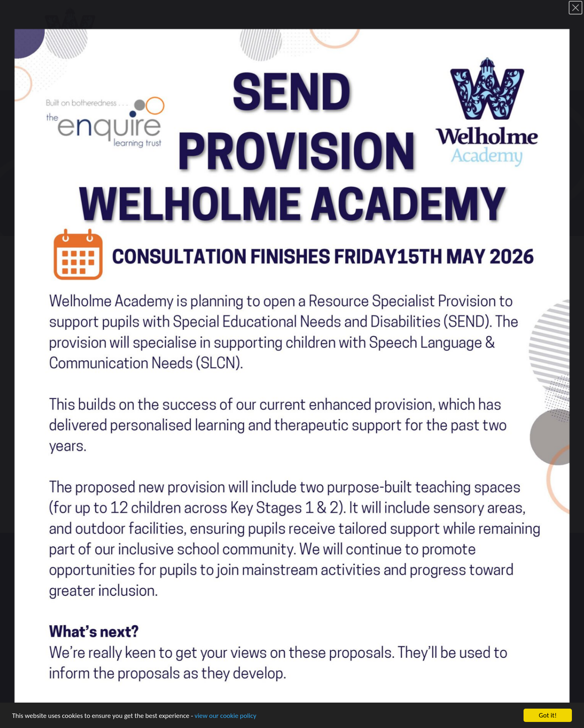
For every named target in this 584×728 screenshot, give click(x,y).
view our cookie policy (225, 717)
